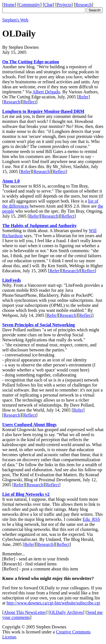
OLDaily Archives (67, 612)
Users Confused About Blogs (29, 425)
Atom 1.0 (11, 181)
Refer (83, 97)
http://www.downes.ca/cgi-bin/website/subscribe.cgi (53, 603)
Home (9, 5)
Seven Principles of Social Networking (39, 325)
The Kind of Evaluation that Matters (44, 475)
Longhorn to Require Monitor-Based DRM (43, 111)
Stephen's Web (15, 20)
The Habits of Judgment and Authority (39, 226)
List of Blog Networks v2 (26, 494)
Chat (48, 5)
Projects (64, 5)
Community (29, 5)
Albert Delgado (46, 92)
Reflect (30, 102)
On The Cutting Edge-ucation (31, 62)
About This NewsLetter (25, 612)
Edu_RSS (91, 519)
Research (83, 5)
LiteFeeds (12, 280)
